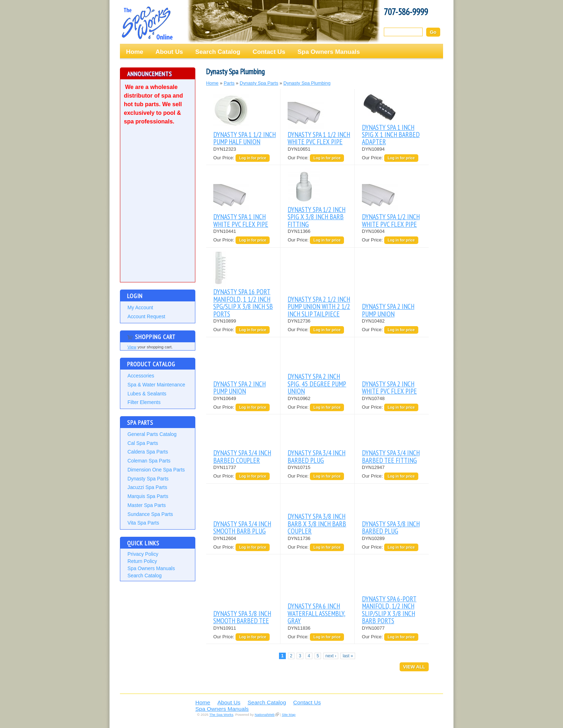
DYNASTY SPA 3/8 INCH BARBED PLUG (391, 527)
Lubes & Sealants (147, 394)
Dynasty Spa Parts (148, 479)
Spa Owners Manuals (329, 52)
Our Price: (224, 158)
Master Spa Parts (147, 505)
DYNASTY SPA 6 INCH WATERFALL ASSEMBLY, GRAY (317, 613)
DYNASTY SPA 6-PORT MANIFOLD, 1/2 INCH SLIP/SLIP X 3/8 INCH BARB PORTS (389, 610)
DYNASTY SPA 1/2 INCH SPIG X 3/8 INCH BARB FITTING (317, 217)
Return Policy (142, 561)
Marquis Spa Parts (148, 496)
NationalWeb (264, 715)
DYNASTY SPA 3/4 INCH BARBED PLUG (317, 456)
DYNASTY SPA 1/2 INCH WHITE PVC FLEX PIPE (391, 220)
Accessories (141, 376)
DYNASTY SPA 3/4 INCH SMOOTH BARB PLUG (242, 527)
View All (414, 667)
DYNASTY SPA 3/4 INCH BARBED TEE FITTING (391, 456)
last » (348, 656)
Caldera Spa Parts (148, 452)
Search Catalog (218, 52)
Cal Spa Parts (143, 443)
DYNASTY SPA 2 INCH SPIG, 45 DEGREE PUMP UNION (317, 384)
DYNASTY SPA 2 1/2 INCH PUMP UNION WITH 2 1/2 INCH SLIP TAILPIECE (319, 306)
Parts (229, 83)
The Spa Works (147, 23)
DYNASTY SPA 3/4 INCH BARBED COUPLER (242, 456)
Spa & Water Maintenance (156, 385)
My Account (140, 307)
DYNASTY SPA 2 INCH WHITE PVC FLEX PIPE (389, 387)
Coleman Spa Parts (149, 461)
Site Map (289, 715)
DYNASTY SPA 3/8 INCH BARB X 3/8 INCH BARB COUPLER (317, 523)
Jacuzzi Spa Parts (147, 487)
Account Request (146, 316)
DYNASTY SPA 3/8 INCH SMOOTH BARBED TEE (242, 617)
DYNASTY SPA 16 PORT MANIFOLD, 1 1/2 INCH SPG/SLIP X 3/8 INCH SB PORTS (243, 302)
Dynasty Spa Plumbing (307, 83)
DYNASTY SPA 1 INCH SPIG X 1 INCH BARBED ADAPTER (391, 135)
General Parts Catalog (152, 434)
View (132, 347)
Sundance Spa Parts (150, 514)
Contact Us (269, 52)
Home (135, 52)
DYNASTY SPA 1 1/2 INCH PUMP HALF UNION (245, 138)
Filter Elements (144, 402)
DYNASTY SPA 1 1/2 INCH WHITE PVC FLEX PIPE (319, 138)
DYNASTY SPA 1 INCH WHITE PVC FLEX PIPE (241, 220)
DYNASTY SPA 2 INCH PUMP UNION (388, 310)
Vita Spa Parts (143, 523)
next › (331, 656)
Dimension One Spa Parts (156, 470)
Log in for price (253, 158)
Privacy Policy (143, 554)
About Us (169, 52)
